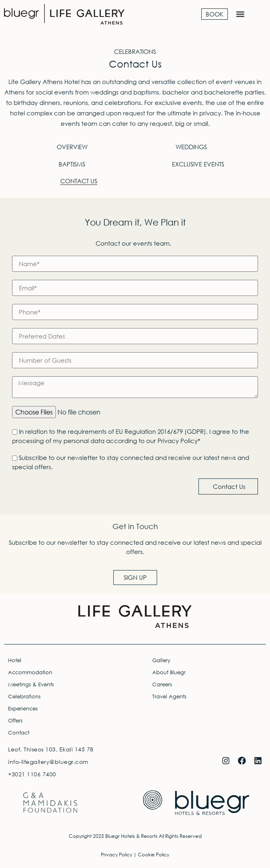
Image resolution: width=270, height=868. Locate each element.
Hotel (15, 660)
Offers (15, 721)
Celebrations (24, 697)
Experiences (23, 709)
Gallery (161, 660)
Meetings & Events (31, 684)
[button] (240, 14)
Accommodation (30, 672)
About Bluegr (169, 672)
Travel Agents (169, 697)
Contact (19, 733)
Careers (162, 684)
